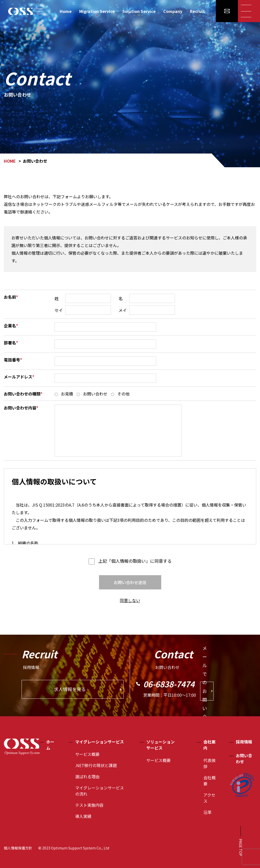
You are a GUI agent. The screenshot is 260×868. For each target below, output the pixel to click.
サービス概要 (87, 754)
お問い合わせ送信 (130, 582)
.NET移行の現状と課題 (96, 765)
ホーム (50, 745)
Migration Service (97, 11)
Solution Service (139, 11)
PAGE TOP (241, 847)
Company (173, 11)
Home (66, 11)
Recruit (197, 11)
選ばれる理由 (87, 776)
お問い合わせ (244, 758)
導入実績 (83, 816)
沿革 (207, 812)
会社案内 (209, 745)
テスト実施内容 (89, 805)
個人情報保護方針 (18, 848)
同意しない (130, 600)
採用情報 (244, 742)
